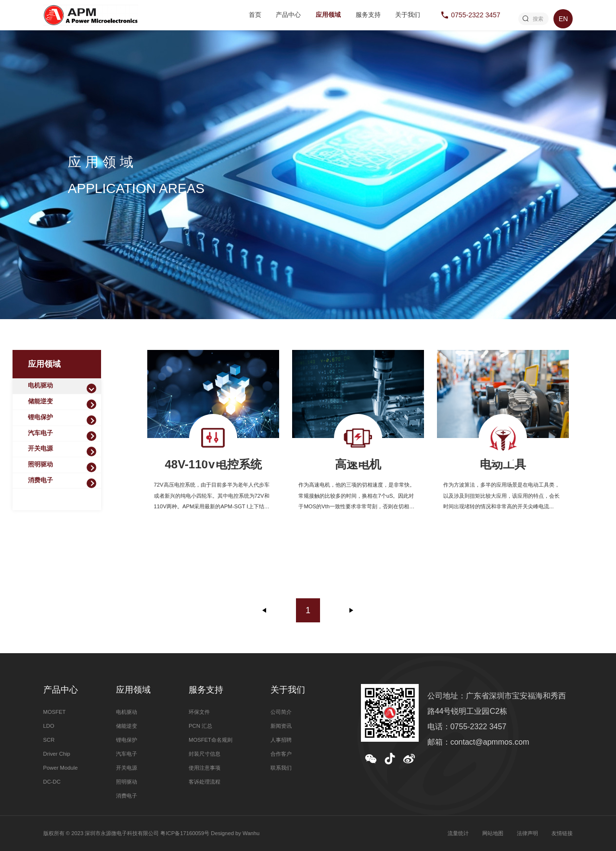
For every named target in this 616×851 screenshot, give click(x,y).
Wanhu (251, 833)
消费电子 (40, 480)
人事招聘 (281, 740)
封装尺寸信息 (205, 754)
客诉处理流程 (205, 782)
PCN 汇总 (200, 726)
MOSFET (55, 712)
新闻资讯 (281, 726)
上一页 (265, 610)
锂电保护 (40, 417)
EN (563, 19)
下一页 (351, 610)
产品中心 (288, 15)
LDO (49, 726)
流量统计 (458, 833)
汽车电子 (40, 433)
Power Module (61, 768)
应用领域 (328, 15)
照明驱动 (40, 464)
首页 (255, 15)
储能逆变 (40, 401)
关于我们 (408, 15)
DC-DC (52, 782)
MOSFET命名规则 (211, 740)
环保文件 (199, 712)
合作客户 (281, 754)
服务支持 (368, 15)
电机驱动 (40, 386)
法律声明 (527, 833)
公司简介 (281, 712)
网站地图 (493, 833)
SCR (49, 740)
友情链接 (562, 833)
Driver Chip (57, 754)
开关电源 (40, 449)
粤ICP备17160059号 (185, 833)
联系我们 (281, 768)
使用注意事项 (205, 768)
